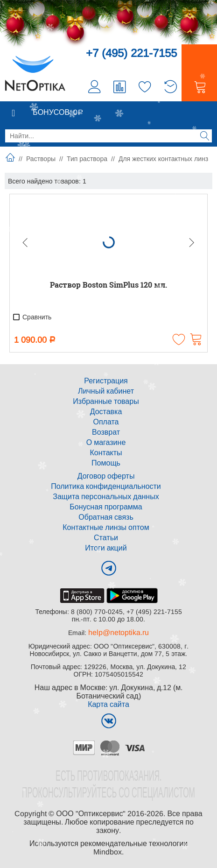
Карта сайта (108, 704)
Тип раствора (87, 159)
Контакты (106, 453)
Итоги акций (106, 548)
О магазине (106, 442)
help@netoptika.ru (119, 632)
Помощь (106, 463)
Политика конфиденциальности (106, 486)
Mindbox (108, 852)
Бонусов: (58, 112)
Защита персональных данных (106, 497)
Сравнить (32, 317)
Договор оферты (106, 476)
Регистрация (106, 381)
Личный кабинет (106, 391)
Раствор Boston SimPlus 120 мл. (108, 285)
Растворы (41, 159)
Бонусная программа (106, 507)
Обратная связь (106, 517)
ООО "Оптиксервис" (91, 814)
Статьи (106, 538)
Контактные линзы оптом (106, 527)
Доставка (106, 412)
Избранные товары (106, 401)
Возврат (106, 432)
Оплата (106, 422)
